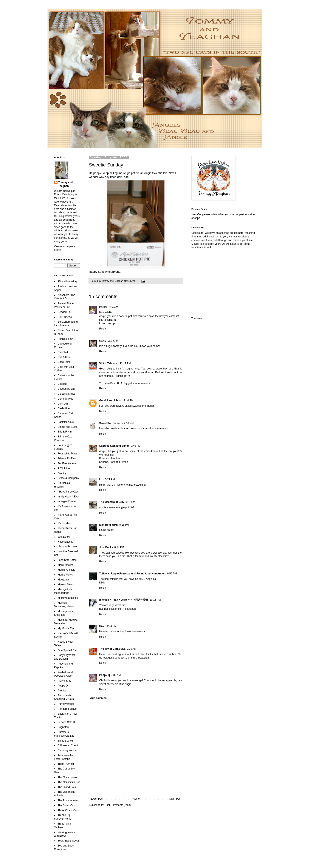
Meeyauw (63, 580)
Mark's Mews (65, 575)
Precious (63, 691)
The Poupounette (68, 800)
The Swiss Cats (67, 805)
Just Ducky (106, 547)
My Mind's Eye (66, 628)
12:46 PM (128, 400)
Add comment (99, 698)
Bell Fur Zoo (65, 317)
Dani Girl (63, 404)
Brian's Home (65, 339)
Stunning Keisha (67, 750)
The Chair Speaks (68, 777)
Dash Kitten (64, 408)
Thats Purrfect (66, 764)
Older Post (175, 799)
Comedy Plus (65, 399)
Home (136, 799)
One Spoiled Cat (67, 650)
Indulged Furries (67, 501)
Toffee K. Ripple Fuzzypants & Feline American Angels (133, 574)
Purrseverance (66, 704)
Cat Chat (63, 352)
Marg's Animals (66, 570)
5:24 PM (130, 502)
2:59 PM (129, 423)
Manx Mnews (65, 565)
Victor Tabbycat (109, 363)
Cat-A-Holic (64, 357)
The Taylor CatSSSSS (112, 649)
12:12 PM (125, 363)
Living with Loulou (68, 546)
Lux (102, 479)
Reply (103, 329)
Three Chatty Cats (68, 810)
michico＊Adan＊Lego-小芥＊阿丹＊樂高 (124, 600)
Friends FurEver (67, 459)
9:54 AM (113, 307)
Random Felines (67, 709)
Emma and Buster (68, 427)
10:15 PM (155, 600)
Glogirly (62, 473)
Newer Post (97, 799)
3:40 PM (136, 446)
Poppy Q (105, 675)
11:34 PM (111, 626)
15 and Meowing (67, 282)
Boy (102, 626)
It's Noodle (64, 523)
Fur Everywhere (67, 463)
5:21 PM (110, 479)
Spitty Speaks (66, 741)
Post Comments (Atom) (118, 805)
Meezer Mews (66, 585)
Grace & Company (68, 478)
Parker (103, 307)
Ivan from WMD (109, 525)
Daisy (103, 341)
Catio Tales (64, 362)
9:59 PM (172, 574)
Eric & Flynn (65, 432)
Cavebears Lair (66, 389)
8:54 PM (119, 547)
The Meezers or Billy (112, 502)
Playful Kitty (64, 681)
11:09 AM (113, 341)
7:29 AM (132, 649)
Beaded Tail (64, 312)
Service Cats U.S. (68, 722)
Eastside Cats (66, 422)
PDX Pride (64, 468)
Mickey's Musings (68, 598)
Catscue (62, 384)
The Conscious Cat (69, 782)
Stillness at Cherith (68, 745)
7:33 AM (116, 675)
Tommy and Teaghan (65, 184)
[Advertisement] (218, 283)
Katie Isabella (65, 542)
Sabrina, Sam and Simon (114, 446)
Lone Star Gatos (67, 560)
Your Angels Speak (69, 841)
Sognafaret (64, 727)
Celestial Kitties (67, 394)
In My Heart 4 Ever (68, 497)
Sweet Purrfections (111, 423)
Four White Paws (67, 454)
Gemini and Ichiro (110, 400)
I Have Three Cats (68, 492)
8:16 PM (124, 525)
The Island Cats (67, 787)
